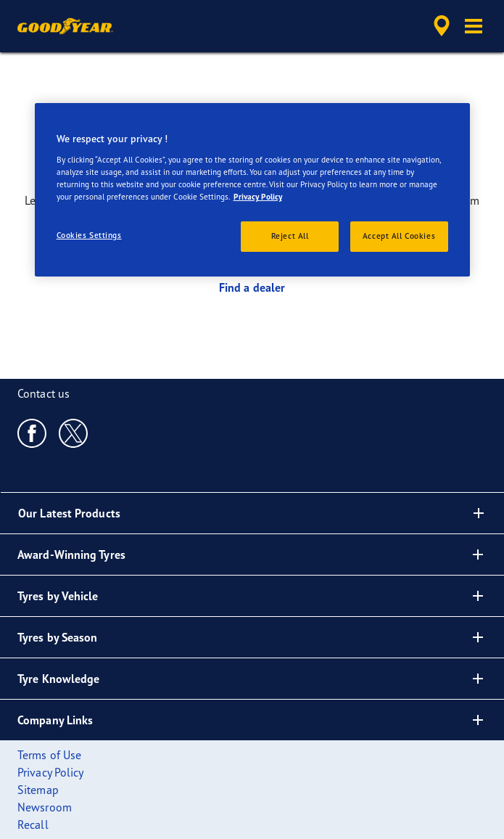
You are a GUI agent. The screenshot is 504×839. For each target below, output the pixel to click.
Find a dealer (252, 287)
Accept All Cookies (399, 236)
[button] (474, 26)
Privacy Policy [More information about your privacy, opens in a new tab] (258, 197)
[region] (252, 190)
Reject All (290, 236)
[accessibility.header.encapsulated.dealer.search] (442, 26)
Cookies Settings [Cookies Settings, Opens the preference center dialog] (89, 235)
